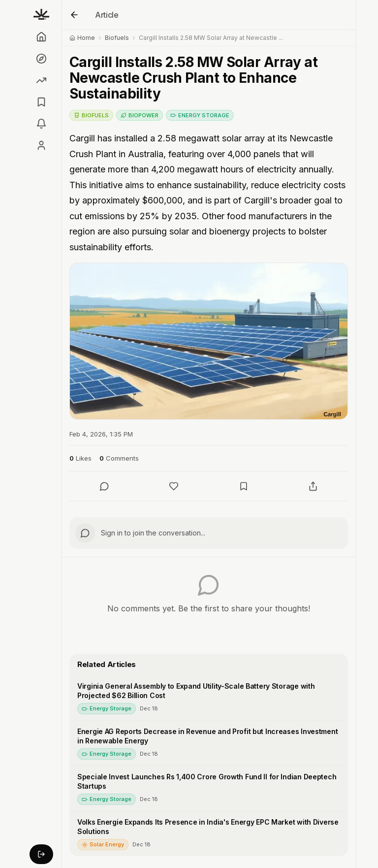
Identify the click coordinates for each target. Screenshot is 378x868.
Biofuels (117, 38)
